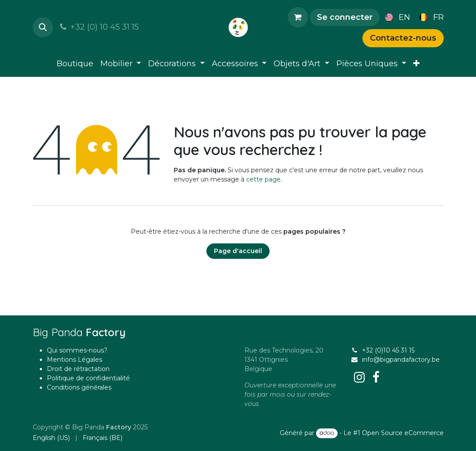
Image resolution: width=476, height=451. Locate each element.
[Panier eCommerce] (298, 17)
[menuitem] (396, 17)
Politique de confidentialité (88, 378)
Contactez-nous (403, 38)
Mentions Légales (74, 360)
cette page (263, 179)
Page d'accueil (238, 251)
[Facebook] (376, 377)
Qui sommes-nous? (77, 350)
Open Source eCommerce (403, 433)
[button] (43, 27)
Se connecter (345, 17)
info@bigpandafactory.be (401, 360)
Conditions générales (79, 387)
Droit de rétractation (78, 369)
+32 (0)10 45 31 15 (388, 350)
